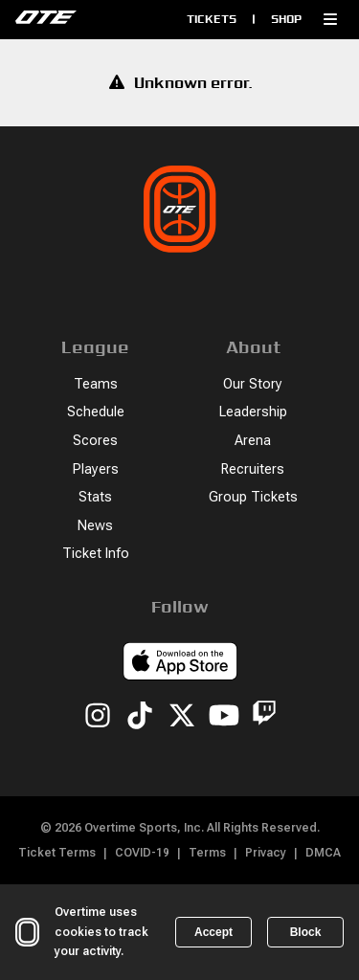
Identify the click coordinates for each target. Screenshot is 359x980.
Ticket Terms (57, 853)
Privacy (266, 853)
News (95, 526)
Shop (286, 19)
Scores (95, 441)
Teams (96, 384)
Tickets (212, 19)
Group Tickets (253, 497)
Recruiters (253, 469)
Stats (95, 497)
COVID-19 (142, 853)
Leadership (253, 412)
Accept (213, 932)
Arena (253, 441)
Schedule (96, 412)
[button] (330, 19)
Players (96, 469)
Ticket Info (96, 554)
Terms (207, 853)
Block (306, 932)
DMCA (323, 853)
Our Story (253, 384)
